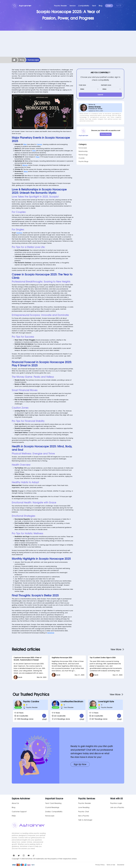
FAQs (14, 816)
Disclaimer (121, 865)
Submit (100, 95)
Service (73, 6)
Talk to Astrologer (85, 820)
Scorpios (19, 233)
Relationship (83, 151)
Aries (34, 151)
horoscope (83, 148)
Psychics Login (116, 803)
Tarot (94, 6)
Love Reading (84, 807)
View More (117, 649)
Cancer (39, 144)
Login (109, 6)
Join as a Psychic (117, 807)
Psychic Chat (84, 812)
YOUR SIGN (82, 85)
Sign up (119, 6)
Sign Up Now (80, 764)
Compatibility (84, 6)
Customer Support (19, 812)
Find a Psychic (106, 134)
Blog (101, 6)
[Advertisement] (68, 44)
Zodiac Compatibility (54, 812)
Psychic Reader (60, 6)
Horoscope (50, 816)
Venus (26, 171)
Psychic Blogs (83, 161)
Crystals (82, 158)
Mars (25, 144)
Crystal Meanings (52, 807)
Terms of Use (111, 865)
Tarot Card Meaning (53, 803)
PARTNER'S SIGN (106, 85)
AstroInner (51, 633)
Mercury (25, 165)
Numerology (83, 155)
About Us (15, 803)
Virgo (37, 157)
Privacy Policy (100, 865)
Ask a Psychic (84, 816)
